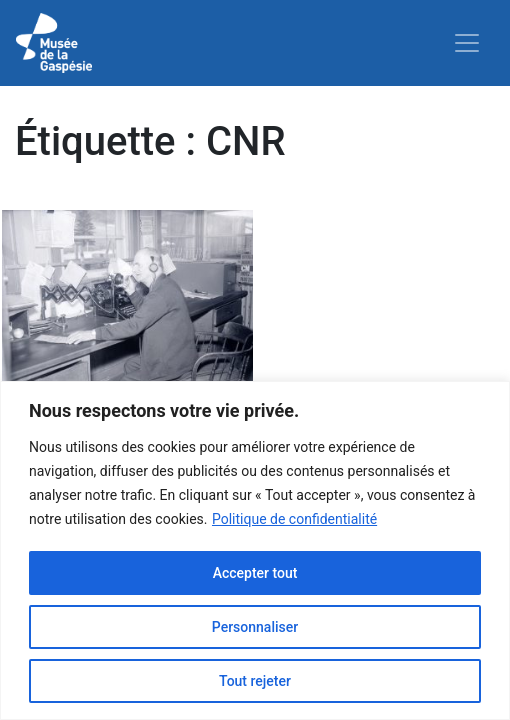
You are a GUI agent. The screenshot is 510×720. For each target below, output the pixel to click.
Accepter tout (255, 573)
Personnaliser (255, 627)
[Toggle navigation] (467, 43)
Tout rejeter (255, 681)
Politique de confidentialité (294, 519)
